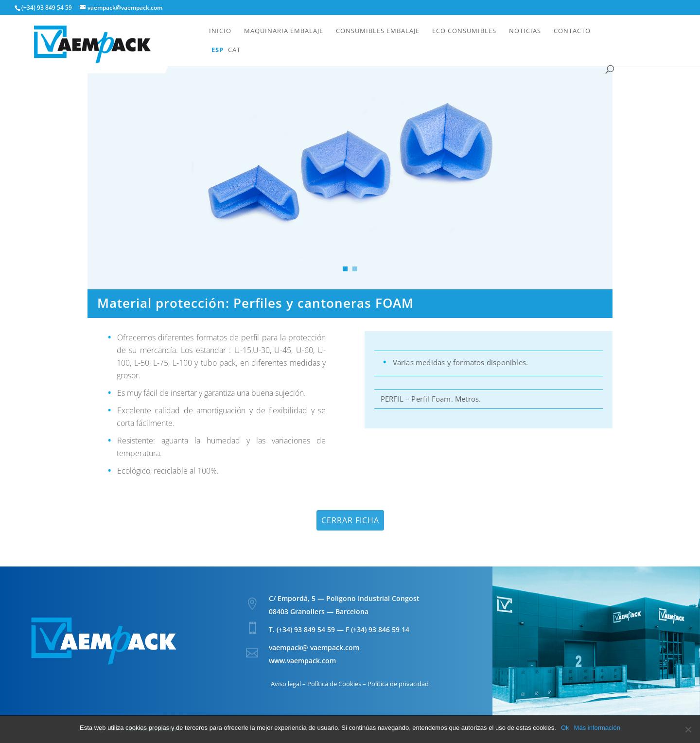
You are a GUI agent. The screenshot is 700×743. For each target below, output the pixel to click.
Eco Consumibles (464, 31)
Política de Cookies (334, 684)
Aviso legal (286, 684)
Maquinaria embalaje (284, 31)
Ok (565, 728)
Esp (218, 50)
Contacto (572, 31)
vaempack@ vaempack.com (314, 647)
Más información (597, 728)
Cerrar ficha (350, 520)
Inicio (220, 31)
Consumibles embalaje (378, 31)
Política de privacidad (398, 684)
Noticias (525, 31)
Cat (234, 50)
